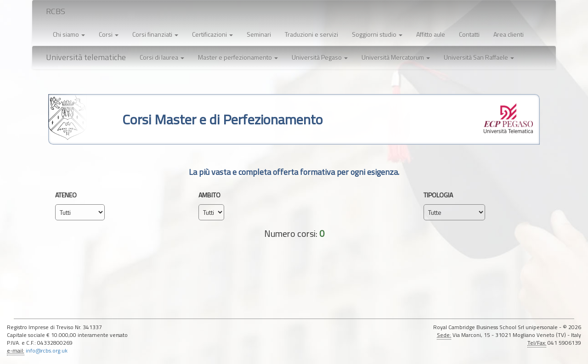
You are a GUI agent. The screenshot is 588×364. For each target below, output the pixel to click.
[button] (162, 57)
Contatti (469, 34)
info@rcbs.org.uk (47, 351)
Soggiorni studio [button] (377, 34)
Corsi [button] (109, 34)
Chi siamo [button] (69, 34)
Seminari (259, 34)
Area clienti (509, 34)
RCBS (56, 11)
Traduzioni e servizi (311, 34)
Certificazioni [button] (212, 34)
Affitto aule (431, 34)
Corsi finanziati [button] (155, 34)
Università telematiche (86, 57)
